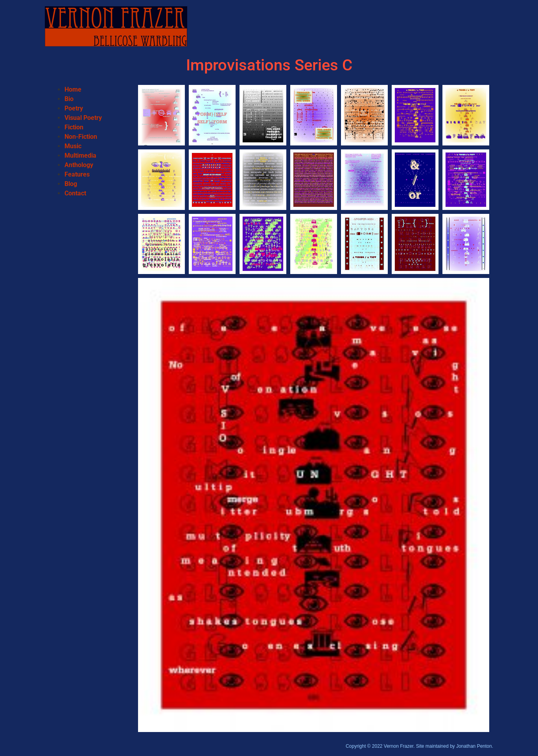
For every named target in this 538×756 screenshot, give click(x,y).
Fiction (74, 127)
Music (73, 146)
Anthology (79, 165)
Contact (75, 193)
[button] (161, 115)
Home (73, 89)
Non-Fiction (81, 137)
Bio (69, 99)
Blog (71, 184)
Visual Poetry (83, 118)
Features (77, 174)
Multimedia (80, 155)
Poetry (74, 108)
